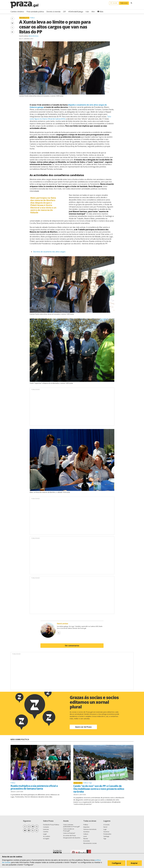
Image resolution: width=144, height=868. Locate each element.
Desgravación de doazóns (72, 838)
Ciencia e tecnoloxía (90, 829)
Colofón (46, 832)
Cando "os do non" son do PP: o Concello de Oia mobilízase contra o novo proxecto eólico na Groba (99, 789)
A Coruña (106, 825)
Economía (87, 841)
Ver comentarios (72, 646)
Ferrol (105, 827)
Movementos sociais (90, 843)
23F (64, 12)
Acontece (86, 832)
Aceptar (134, 863)
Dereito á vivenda (53, 12)
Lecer (85, 836)
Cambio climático (17, 12)
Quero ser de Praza (83, 727)
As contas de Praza (69, 835)
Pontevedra (107, 834)
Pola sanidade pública (35, 12)
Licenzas (46, 829)
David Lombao (24, 36)
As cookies (47, 836)
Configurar (117, 863)
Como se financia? (69, 833)
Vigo (90, 783)
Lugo (105, 829)
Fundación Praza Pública (51, 825)
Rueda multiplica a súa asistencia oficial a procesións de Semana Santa (34, 787)
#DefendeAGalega (76, 12)
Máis (101, 12)
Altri (93, 12)
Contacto (46, 827)
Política (32, 18)
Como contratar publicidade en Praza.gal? (72, 826)
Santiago (106, 836)
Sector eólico (78, 783)
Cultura (86, 834)
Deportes (86, 827)
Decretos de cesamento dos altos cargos (49, 252)
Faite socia (124, 3)
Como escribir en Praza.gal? (69, 830)
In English (46, 839)
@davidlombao (34, 36)
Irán (87, 12)
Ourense (106, 832)
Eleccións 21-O (24, 18)
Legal (45, 834)
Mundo (86, 839)
